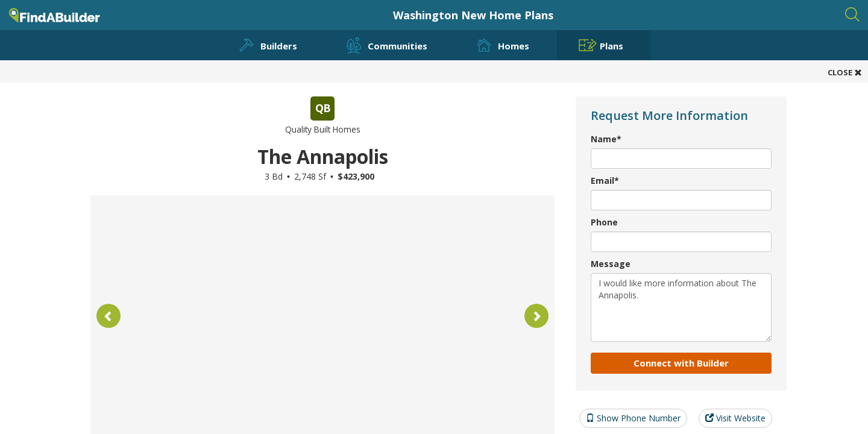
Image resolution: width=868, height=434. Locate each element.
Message (611, 264)
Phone (604, 222)
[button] (108, 316)
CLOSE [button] (845, 72)
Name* (606, 139)
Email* (605, 181)
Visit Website (735, 418)
